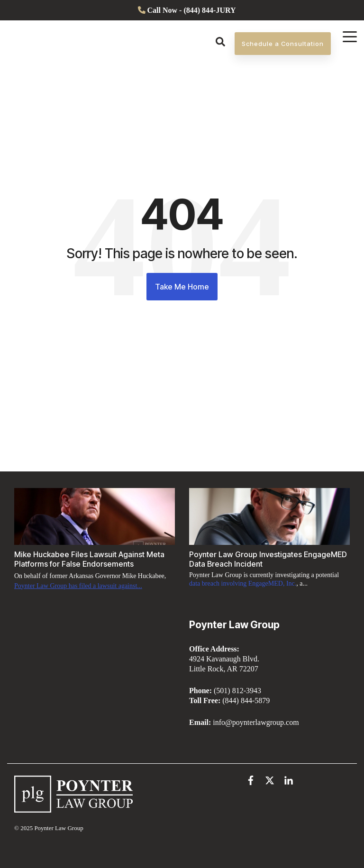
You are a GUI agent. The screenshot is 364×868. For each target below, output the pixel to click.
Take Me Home (182, 287)
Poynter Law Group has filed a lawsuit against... (78, 586)
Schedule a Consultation (283, 49)
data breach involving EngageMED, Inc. (243, 583)
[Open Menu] (347, 39)
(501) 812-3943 (237, 691)
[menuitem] (182, 10)
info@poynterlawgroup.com (256, 722)
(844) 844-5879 (246, 701)
